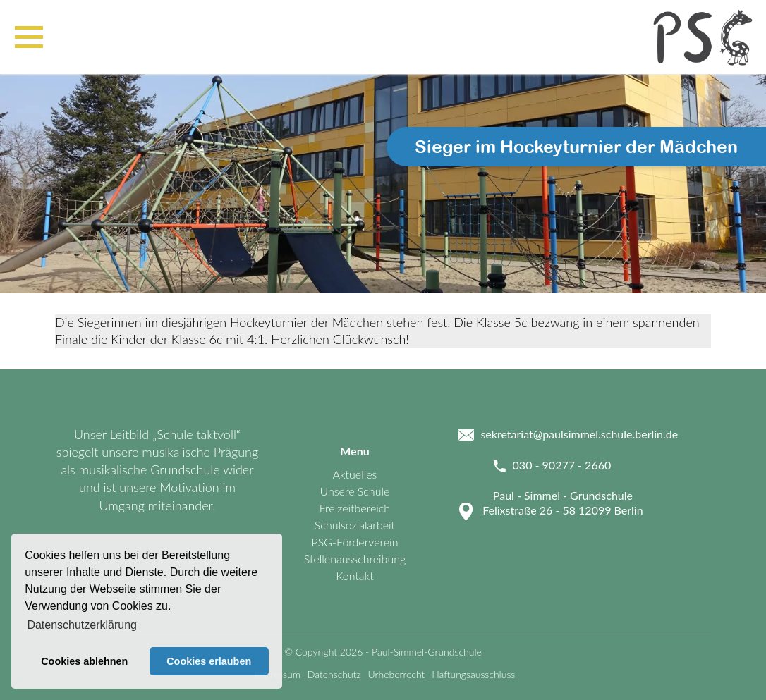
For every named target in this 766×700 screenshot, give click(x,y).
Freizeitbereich (355, 508)
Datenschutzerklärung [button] (82, 625)
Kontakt (354, 576)
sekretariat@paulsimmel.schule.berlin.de (579, 434)
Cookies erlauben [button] (209, 661)
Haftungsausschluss (473, 674)
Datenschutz (334, 674)
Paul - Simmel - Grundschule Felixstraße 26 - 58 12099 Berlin (563, 503)
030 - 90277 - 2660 (562, 465)
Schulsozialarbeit (355, 525)
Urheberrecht (397, 674)
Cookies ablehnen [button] (84, 661)
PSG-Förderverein (355, 542)
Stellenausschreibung (355, 559)
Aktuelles (355, 474)
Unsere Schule (355, 491)
